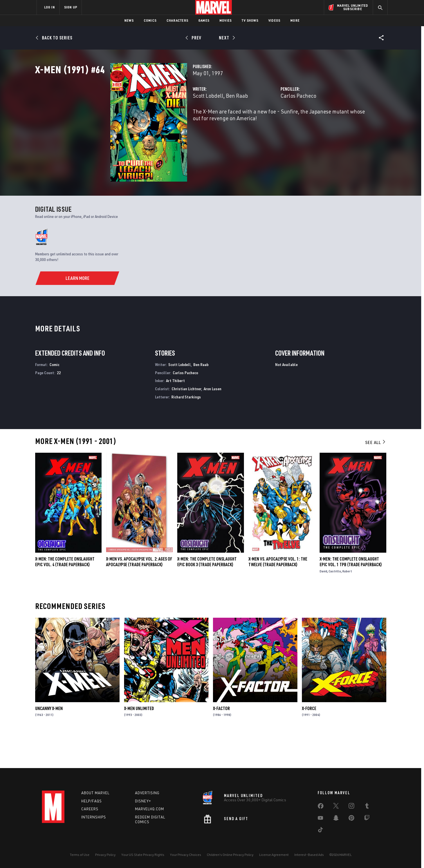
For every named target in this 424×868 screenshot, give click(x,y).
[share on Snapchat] (336, 819)
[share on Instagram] (351, 807)
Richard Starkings (186, 430)
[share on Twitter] (336, 807)
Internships (94, 817)
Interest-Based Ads (309, 855)
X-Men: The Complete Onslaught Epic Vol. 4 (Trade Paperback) (65, 595)
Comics (150, 20)
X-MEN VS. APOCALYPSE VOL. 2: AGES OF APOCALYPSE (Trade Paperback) (139, 595)
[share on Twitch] (367, 819)
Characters (177, 20)
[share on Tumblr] (367, 807)
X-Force (309, 741)
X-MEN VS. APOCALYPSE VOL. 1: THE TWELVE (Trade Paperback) (278, 595)
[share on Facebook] (321, 807)
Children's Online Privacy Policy (230, 855)
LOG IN (50, 7)
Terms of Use (80, 855)
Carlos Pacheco (272, 120)
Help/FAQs (92, 801)
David (323, 604)
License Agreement (274, 855)
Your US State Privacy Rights (143, 855)
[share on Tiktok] (320, 831)
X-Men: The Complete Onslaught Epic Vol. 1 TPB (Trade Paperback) (351, 595)
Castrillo (335, 604)
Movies (226, 20)
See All (376, 475)
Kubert (347, 604)
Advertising (147, 793)
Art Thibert (175, 413)
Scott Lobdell (156, 120)
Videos (274, 20)
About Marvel (95, 793)
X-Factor (221, 741)
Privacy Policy (105, 855)
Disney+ (143, 801)
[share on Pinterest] (351, 819)
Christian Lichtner (186, 422)
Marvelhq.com (150, 809)
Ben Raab (185, 120)
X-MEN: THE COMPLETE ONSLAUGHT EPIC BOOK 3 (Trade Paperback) (207, 595)
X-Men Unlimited (139, 741)
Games (204, 20)
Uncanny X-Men (49, 741)
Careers (90, 809)
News (129, 20)
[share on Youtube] (320, 819)
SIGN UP (71, 7)
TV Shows (250, 20)
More (295, 20)
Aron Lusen (213, 422)
